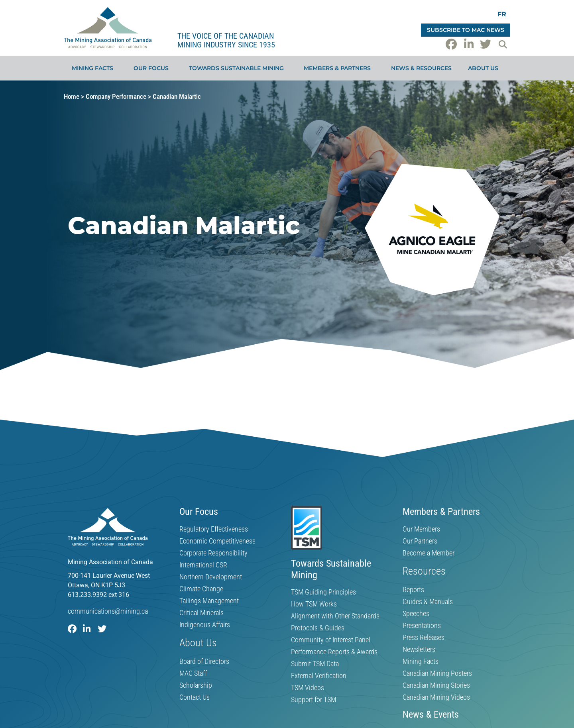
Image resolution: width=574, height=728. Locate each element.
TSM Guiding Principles (323, 592)
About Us (485, 68)
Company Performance (116, 96)
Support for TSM (314, 700)
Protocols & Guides (318, 628)
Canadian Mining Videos (436, 697)
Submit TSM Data (315, 664)
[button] (503, 44)
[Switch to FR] (502, 14)
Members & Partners (339, 68)
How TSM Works (314, 604)
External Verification (319, 676)
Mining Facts (94, 68)
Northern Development (211, 577)
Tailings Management (209, 601)
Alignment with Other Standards (335, 616)
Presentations (422, 626)
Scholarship (196, 685)
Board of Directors (204, 661)
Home (72, 96)
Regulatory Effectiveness (214, 529)
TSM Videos (308, 688)
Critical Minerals (201, 613)
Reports (413, 590)
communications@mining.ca (108, 611)
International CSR (203, 565)
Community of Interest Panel (331, 640)
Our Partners (420, 541)
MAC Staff (193, 673)
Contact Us (195, 697)
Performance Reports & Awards (334, 652)
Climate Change (201, 589)
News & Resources (421, 68)
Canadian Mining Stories (436, 685)
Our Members (421, 529)
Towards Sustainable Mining (238, 68)
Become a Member (429, 553)
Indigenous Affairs (205, 625)
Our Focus (153, 68)
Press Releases (424, 638)
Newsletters (419, 650)
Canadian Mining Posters (437, 673)
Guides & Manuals (428, 602)
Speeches (416, 614)
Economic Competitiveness (217, 541)
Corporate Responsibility (213, 553)
